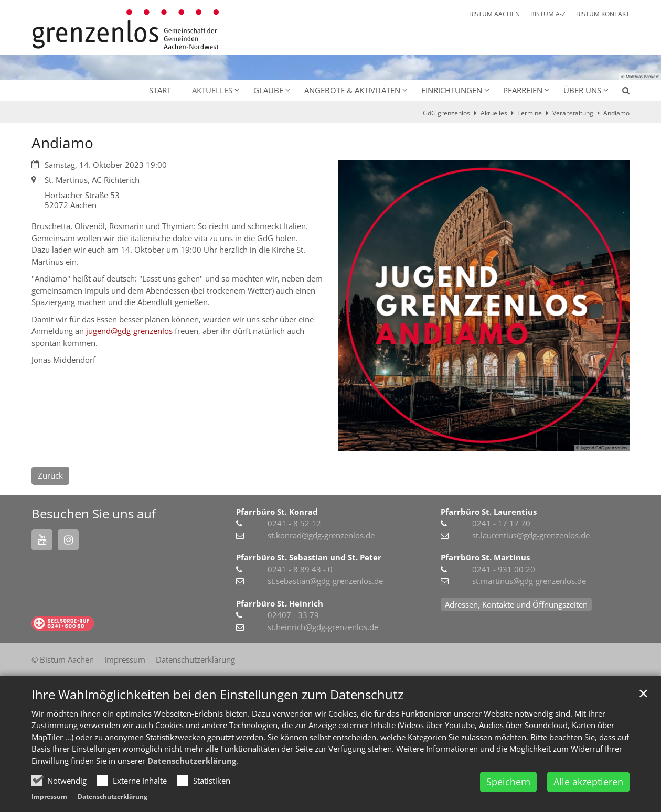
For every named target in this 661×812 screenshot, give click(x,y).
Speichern (508, 782)
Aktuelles (494, 113)
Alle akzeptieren (588, 782)
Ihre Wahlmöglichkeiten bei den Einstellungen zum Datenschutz (217, 695)
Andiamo (616, 113)
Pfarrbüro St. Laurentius (489, 512)
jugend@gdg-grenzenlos (129, 331)
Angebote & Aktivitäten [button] (352, 90)
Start (160, 90)
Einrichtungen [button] (452, 90)
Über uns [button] (582, 90)
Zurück (50, 475)
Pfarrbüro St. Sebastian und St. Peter (309, 557)
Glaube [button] (268, 90)
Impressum (49, 797)
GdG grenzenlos (446, 113)
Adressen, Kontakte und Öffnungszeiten (516, 604)
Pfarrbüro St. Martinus (485, 557)
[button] (619, 92)
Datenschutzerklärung (192, 761)
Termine (530, 113)
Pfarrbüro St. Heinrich (280, 603)
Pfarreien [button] (523, 90)
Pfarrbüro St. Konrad (277, 512)
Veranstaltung (573, 113)
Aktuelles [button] (212, 90)
